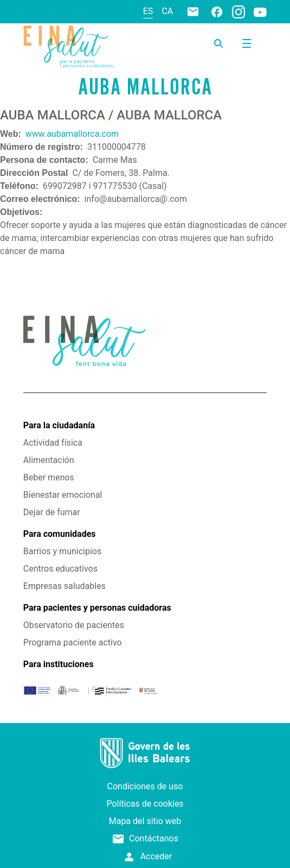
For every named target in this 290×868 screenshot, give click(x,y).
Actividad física (53, 443)
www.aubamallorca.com (72, 134)
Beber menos (49, 477)
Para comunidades (60, 534)
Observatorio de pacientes (74, 625)
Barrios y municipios (62, 551)
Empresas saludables (65, 586)
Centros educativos (60, 569)
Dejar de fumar (52, 512)
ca (167, 11)
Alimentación (49, 460)
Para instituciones (59, 664)
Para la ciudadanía (59, 425)
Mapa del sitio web (145, 821)
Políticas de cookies (145, 804)
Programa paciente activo (73, 642)
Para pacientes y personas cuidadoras (97, 608)
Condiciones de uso (145, 786)
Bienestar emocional (63, 495)
